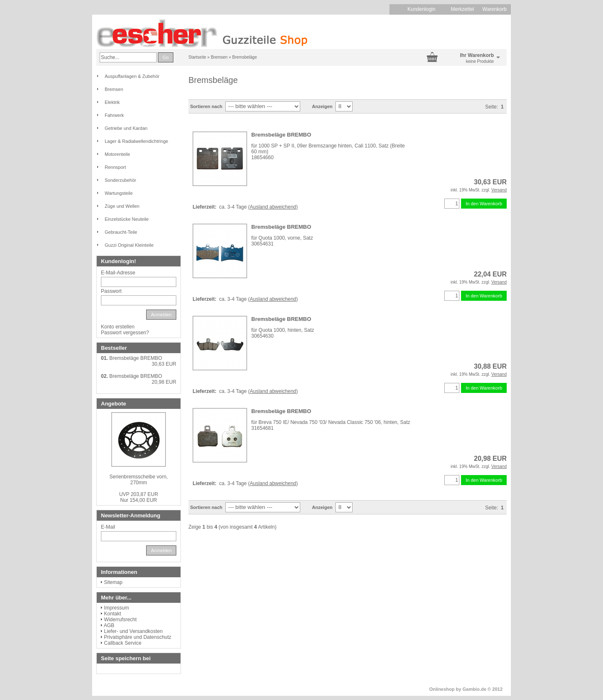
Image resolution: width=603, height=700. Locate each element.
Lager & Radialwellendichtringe (137, 141)
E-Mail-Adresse (118, 273)
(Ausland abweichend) (273, 207)
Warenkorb (495, 9)
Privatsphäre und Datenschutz (138, 637)
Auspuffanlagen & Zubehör (132, 76)
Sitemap (113, 582)
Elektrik (112, 102)
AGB (109, 625)
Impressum (116, 608)
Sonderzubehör (120, 180)
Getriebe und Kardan (126, 128)
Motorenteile (117, 154)
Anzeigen (322, 106)
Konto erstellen (118, 327)
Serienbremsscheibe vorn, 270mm (138, 480)
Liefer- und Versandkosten (133, 631)
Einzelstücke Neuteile (127, 219)
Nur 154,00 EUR (138, 497)
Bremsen (114, 89)
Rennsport (115, 167)
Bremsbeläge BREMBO (281, 135)
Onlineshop (442, 689)
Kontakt (112, 614)
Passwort (111, 291)
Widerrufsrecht (120, 620)
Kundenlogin (425, 9)
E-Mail (108, 527)
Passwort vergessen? (125, 333)
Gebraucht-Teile (121, 232)
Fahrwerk (114, 115)
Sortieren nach (206, 106)
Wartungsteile (119, 193)
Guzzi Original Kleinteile (129, 245)
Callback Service (122, 643)
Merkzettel (462, 9)
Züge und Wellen (122, 206)
